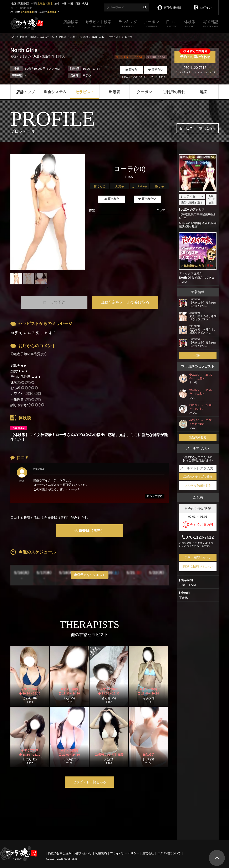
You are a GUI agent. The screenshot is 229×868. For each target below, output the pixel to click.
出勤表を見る (198, 437)
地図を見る (190, 227)
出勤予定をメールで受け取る (125, 302)
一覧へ (198, 355)
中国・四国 (74, 4)
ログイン (203, 5)
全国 (14, 4)
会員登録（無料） (90, 531)
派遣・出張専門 (44, 56)
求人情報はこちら (157, 57)
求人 (84, 4)
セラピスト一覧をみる (90, 782)
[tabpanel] (48, 212)
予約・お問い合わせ (195, 55)
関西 (27, 4)
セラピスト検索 (98, 24)
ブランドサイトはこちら (130, 57)
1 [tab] (48, 288)
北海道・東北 (45, 4)
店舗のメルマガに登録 (198, 476)
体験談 (190, 24)
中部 (34, 4)
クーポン (152, 24)
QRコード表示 (211, 199)
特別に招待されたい (198, 566)
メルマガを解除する (198, 485)
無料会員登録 (169, 5)
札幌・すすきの (21, 56)
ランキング (128, 24)
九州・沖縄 (60, 4)
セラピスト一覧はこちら (198, 128)
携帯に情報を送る (192, 203)
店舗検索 (71, 24)
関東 (20, 4)
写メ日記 (211, 24)
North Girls (187, 278)
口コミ (172, 24)
